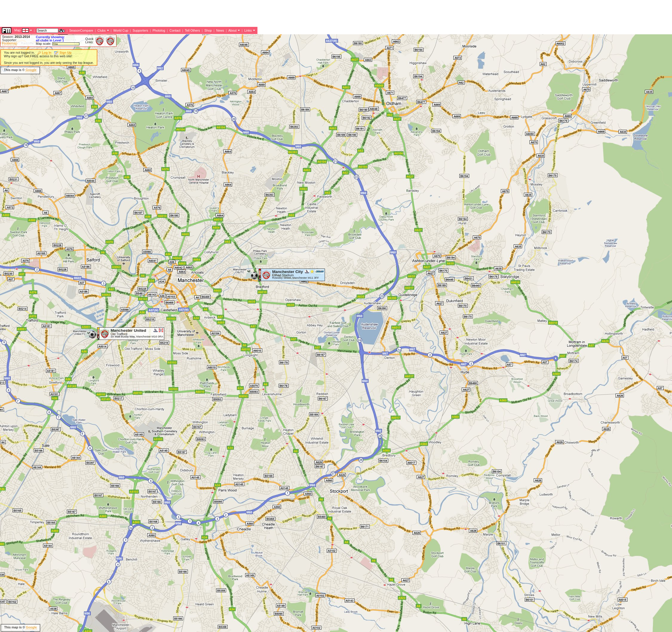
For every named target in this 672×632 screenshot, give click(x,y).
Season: (16, 37)
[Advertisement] (221, 98)
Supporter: (10, 40)
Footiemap (10, 43)
